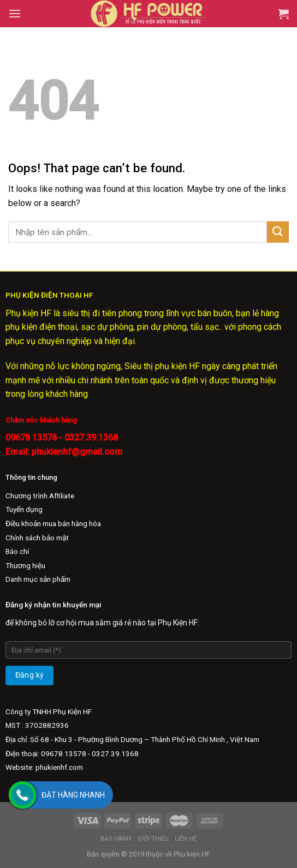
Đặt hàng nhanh (73, 795)
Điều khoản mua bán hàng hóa (53, 523)
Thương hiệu (25, 565)
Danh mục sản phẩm (38, 579)
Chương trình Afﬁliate (40, 496)
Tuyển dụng (24, 509)
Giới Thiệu (153, 839)
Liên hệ (186, 839)
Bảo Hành (116, 839)
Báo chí (17, 551)
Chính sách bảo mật (37, 538)
